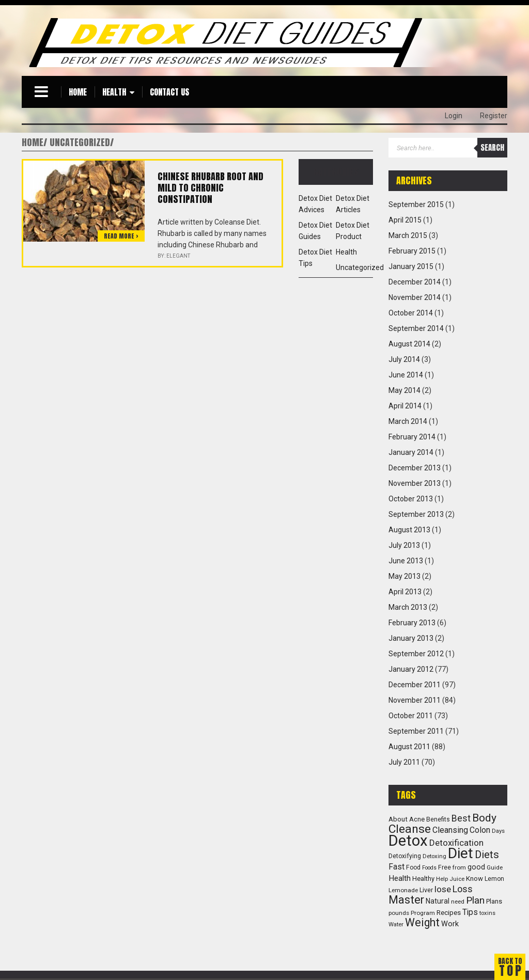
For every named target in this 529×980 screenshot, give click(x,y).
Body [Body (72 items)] (484, 818)
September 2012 (416, 654)
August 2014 (409, 344)
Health (114, 92)
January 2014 (411, 452)
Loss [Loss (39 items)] (463, 889)
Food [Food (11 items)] (413, 867)
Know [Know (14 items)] (474, 879)
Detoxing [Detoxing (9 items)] (434, 856)
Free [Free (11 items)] (445, 867)
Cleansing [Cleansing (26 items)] (450, 830)
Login (454, 116)
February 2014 (412, 437)
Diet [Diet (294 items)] (461, 853)
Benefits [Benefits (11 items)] (438, 819)
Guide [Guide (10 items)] (495, 867)
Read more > (121, 236)
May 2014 (404, 390)
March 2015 (408, 235)
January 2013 (411, 638)
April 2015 (405, 220)
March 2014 (408, 421)
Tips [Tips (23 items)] (470, 912)
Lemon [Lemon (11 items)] (494, 879)
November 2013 (415, 483)
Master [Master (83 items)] (406, 900)
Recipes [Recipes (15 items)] (449, 912)
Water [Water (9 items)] (396, 924)
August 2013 (409, 530)
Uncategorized (360, 267)
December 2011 (415, 685)
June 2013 (406, 561)
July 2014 (404, 359)
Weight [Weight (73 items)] (422, 922)
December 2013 (415, 468)
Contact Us (169, 92)
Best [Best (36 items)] (461, 818)
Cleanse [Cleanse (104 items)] (410, 829)
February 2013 (412, 623)
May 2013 (404, 576)
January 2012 (411, 669)
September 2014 (416, 328)
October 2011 (411, 716)
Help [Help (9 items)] (442, 879)
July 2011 (404, 762)
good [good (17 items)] (476, 867)
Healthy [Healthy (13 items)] (423, 879)
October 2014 (411, 313)
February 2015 (412, 251)
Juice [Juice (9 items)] (457, 879)
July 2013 (404, 545)
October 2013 (411, 499)
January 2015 (411, 266)
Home (78, 92)
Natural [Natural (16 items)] (438, 901)
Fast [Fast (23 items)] (396, 867)
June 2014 (406, 375)
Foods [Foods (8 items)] (429, 868)
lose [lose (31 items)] (443, 889)
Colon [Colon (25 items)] (480, 830)
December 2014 (415, 282)
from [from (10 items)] (459, 867)
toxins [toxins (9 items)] (487, 913)
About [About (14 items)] (398, 819)
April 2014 (405, 406)
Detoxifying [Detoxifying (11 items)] (405, 856)
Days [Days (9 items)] (498, 831)
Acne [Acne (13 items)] (417, 819)
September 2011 (416, 731)
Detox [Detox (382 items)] (408, 841)
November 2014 (415, 297)
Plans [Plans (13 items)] (494, 901)
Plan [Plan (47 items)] (475, 900)
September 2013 (416, 514)
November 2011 (415, 700)
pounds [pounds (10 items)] (399, 913)
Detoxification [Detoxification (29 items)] (456, 843)
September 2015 (416, 204)
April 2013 (405, 592)
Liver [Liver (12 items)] (426, 890)
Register (494, 116)
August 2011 (409, 747)
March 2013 (408, 607)
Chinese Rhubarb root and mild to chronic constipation (211, 188)
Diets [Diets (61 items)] (487, 855)
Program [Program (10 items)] (423, 913)
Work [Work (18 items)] (450, 924)
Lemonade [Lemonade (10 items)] (403, 890)
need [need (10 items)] (458, 902)
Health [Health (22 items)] (400, 878)
